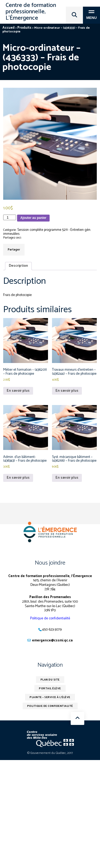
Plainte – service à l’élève (50, 697)
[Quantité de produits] (10, 217)
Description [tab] (18, 266)
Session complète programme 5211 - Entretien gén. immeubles (47, 232)
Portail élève (50, 688)
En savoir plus (18, 391)
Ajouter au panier (33, 218)
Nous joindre (50, 563)
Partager (14, 250)
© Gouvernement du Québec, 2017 (50, 753)
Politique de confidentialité (50, 618)
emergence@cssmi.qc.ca (52, 640)
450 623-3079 (52, 630)
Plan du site (50, 680)
